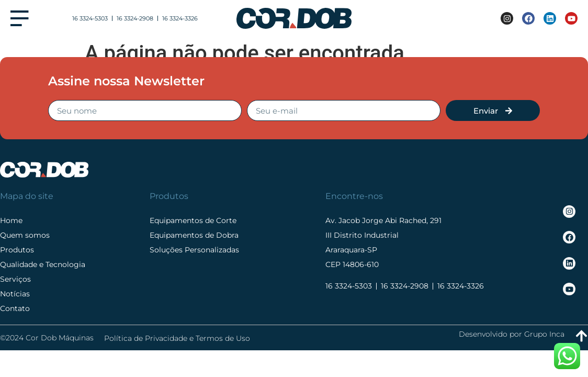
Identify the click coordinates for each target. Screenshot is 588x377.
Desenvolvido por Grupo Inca (512, 334)
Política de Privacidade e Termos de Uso (177, 338)
